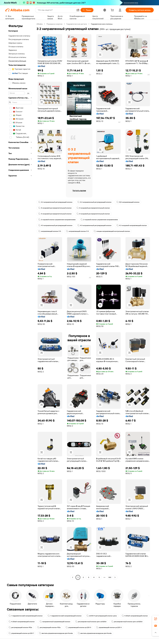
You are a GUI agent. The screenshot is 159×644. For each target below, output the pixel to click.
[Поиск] (87, 10)
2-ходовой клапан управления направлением (57, 220)
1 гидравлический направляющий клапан (26, 616)
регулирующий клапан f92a (20, 627)
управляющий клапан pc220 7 (21, 633)
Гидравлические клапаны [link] (102, 24)
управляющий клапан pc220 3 (78, 627)
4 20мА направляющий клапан (135, 616)
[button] (78, 10)
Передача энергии (54, 24)
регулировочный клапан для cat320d (91, 622)
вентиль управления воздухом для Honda (56, 633)
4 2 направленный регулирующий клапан (55, 202)
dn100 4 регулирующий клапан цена (102, 616)
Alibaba (40, 24)
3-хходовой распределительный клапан (55, 214)
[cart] (113, 10)
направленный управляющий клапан (55, 622)
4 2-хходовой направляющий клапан (132, 225)
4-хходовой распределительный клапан (55, 208)
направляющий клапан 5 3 (50, 231)
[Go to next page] (115, 577)
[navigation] (20, 301)
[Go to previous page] (73, 577)
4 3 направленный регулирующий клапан (55, 225)
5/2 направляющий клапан (128, 202)
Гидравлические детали (77, 24)
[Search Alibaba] (56, 10)
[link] (156, 619)
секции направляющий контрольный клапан (112, 231)
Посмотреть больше (17, 61)
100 (110, 577)
